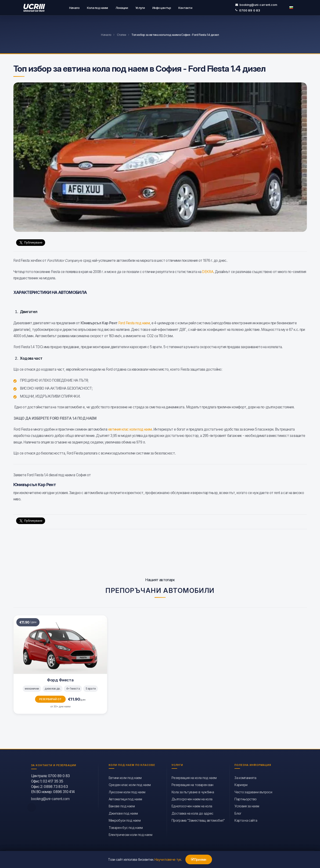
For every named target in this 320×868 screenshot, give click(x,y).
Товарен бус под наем (126, 827)
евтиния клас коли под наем (130, 429)
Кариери (241, 784)
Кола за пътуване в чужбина (193, 792)
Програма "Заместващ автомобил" (198, 820)
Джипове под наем (123, 813)
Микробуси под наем (125, 820)
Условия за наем (247, 806)
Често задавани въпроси (253, 792)
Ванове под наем (122, 806)
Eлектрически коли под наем (130, 834)
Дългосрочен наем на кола (192, 799)
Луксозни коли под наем (127, 792)
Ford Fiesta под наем (134, 323)
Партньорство (245, 799)
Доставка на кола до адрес (192, 813)
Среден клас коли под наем (130, 784)
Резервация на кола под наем (194, 777)
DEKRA (208, 271)
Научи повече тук (168, 859)
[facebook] (32, 807)
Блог (238, 813)
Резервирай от (50, 699)
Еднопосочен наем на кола (192, 806)
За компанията (245, 777)
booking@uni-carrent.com (256, 5)
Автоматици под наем (125, 799)
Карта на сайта (246, 820)
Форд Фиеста (60, 680)
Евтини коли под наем (125, 777)
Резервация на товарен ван (192, 784)
